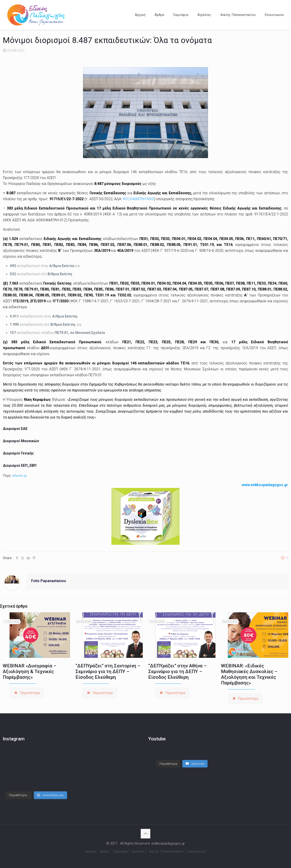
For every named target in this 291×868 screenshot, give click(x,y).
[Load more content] (168, 759)
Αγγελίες (138, 851)
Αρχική (91, 851)
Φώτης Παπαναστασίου (166, 851)
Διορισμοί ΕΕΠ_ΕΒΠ (20, 466)
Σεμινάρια (120, 851)
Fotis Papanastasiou (49, 581)
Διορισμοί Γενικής (19, 453)
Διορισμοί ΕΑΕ (16, 429)
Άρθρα (104, 851)
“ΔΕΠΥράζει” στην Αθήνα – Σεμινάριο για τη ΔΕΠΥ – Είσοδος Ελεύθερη (177, 671)
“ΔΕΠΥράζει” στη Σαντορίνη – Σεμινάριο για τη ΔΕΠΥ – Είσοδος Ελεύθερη (108, 671)
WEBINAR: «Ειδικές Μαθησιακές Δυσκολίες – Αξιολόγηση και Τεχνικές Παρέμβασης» (249, 674)
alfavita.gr (19, 476)
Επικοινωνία (197, 851)
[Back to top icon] (145, 834)
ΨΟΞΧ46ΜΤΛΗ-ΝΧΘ (138, 199)
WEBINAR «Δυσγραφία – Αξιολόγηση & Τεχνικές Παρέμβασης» (30, 671)
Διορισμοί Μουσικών (21, 441)
